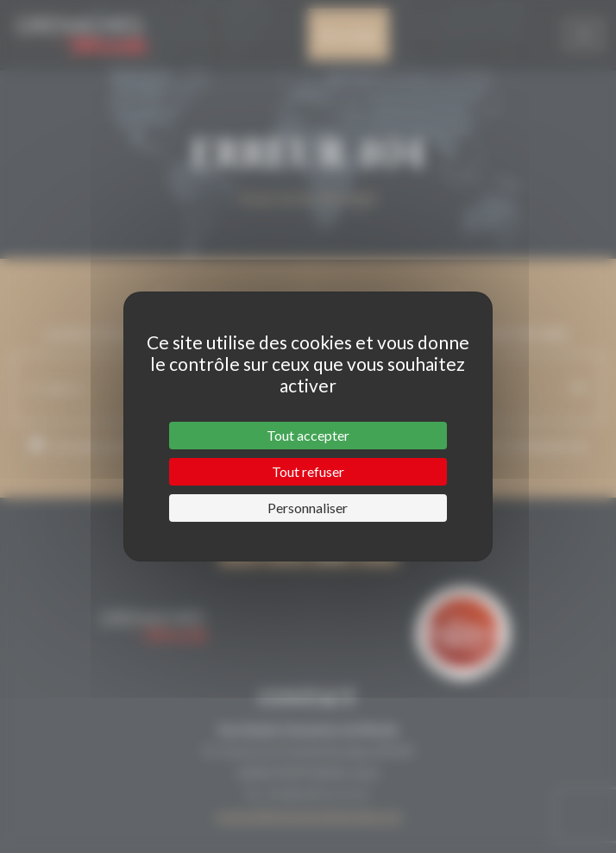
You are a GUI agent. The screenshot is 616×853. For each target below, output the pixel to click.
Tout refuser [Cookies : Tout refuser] (308, 471)
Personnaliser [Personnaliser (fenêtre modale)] (308, 508)
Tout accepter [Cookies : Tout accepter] (308, 435)
